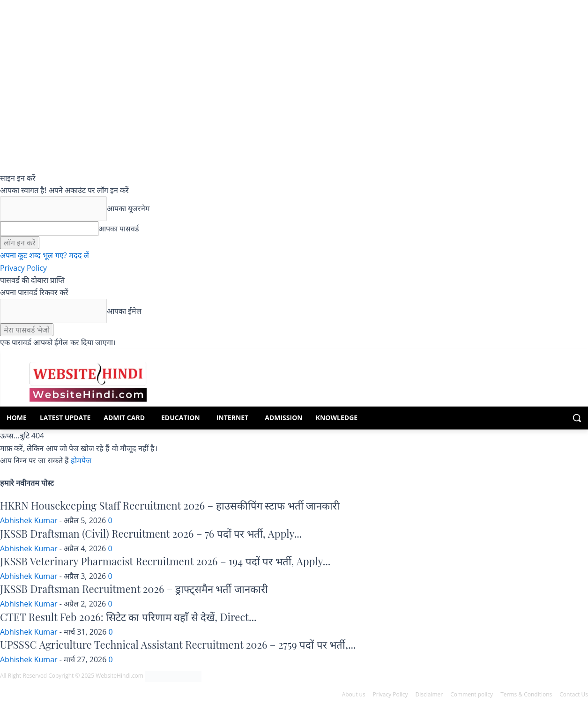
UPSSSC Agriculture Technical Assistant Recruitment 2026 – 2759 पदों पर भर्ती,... (178, 644)
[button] (577, 418)
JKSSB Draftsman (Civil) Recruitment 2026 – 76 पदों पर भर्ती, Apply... (151, 533)
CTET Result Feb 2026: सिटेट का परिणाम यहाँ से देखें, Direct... (128, 617)
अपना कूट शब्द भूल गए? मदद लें (45, 255)
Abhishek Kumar (29, 520)
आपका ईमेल (124, 311)
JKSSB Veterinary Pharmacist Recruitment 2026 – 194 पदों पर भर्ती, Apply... (165, 561)
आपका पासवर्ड (119, 229)
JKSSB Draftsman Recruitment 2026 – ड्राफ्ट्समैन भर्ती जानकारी (134, 589)
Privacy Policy (23, 268)
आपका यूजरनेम (128, 208)
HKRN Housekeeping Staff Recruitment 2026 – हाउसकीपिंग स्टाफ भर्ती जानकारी (170, 505)
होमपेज (81, 460)
